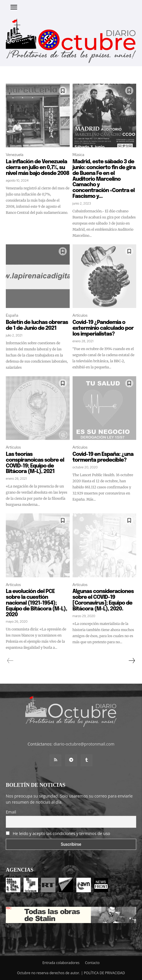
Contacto (92, 963)
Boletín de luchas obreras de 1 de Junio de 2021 (37, 325)
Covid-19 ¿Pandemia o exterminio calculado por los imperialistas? (103, 328)
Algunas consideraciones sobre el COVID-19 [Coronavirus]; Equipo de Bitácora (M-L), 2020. (103, 600)
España (12, 315)
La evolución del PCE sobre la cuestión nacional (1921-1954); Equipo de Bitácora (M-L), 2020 (36, 603)
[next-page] (132, 661)
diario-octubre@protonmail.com (84, 744)
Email (11, 812)
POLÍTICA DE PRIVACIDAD (105, 973)
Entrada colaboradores (61, 963)
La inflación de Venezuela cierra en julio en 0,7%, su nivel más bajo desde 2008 (38, 168)
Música (78, 155)
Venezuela (15, 155)
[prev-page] (10, 661)
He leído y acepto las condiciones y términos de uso (62, 833)
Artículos (80, 315)
